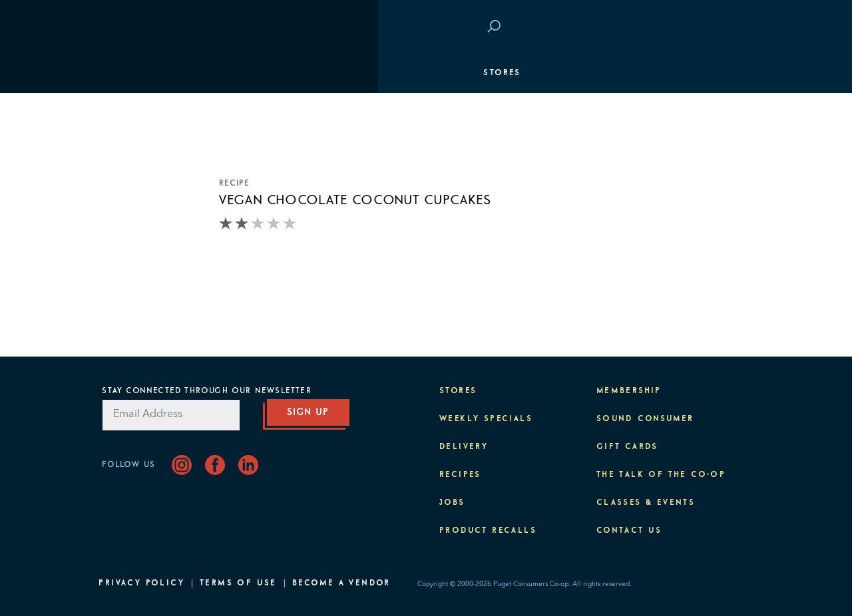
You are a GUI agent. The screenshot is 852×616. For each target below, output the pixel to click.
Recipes (460, 475)
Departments (140, 113)
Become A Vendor (341, 583)
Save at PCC (666, 27)
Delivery (464, 447)
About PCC (717, 273)
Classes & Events (697, 193)
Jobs (452, 503)
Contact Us (629, 531)
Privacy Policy (141, 583)
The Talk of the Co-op (661, 475)
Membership (138, 153)
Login (730, 27)
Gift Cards (627, 447)
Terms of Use (238, 583)
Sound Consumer (645, 419)
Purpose (723, 233)
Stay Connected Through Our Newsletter (206, 391)
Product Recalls (488, 531)
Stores (124, 73)
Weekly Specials (486, 419)
